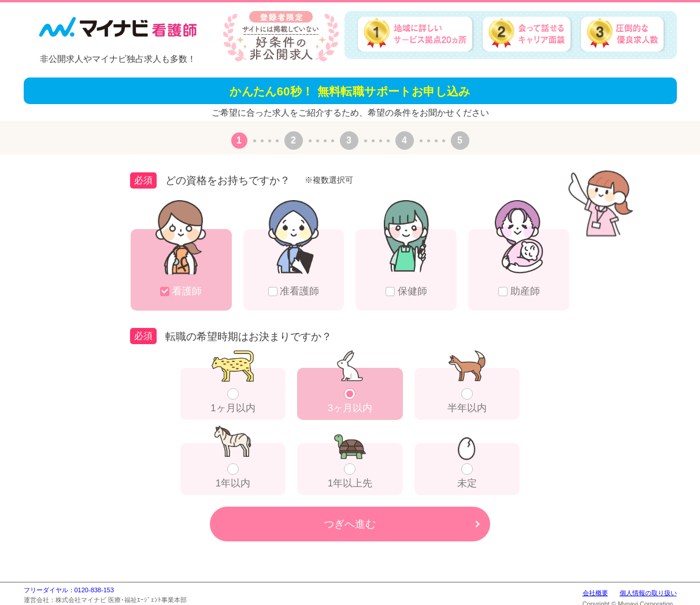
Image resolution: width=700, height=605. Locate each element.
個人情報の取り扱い (648, 593)
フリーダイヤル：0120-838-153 (69, 590)
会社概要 (595, 593)
